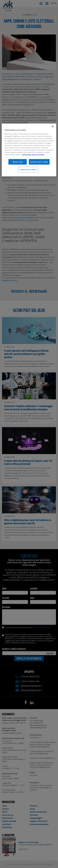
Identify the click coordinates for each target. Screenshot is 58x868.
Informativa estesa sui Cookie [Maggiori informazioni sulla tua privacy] (33, 154)
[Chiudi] (53, 127)
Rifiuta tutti (18, 162)
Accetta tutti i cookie (39, 162)
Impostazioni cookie (28, 170)
